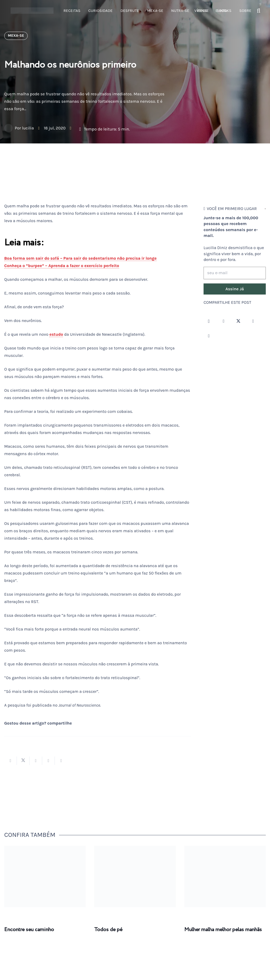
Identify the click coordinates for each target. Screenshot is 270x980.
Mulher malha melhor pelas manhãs (223, 930)
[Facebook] (224, 321)
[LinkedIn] (209, 336)
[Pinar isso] (49, 761)
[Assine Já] (235, 289)
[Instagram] (209, 321)
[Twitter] (238, 321)
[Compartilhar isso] (11, 761)
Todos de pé (108, 930)
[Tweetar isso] (23, 761)
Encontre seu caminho (29, 930)
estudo (56, 334)
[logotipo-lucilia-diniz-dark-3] (32, 11)
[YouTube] (253, 321)
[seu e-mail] (235, 273)
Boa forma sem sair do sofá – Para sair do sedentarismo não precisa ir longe (80, 258)
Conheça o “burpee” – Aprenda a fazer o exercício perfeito (62, 266)
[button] (259, 11)
